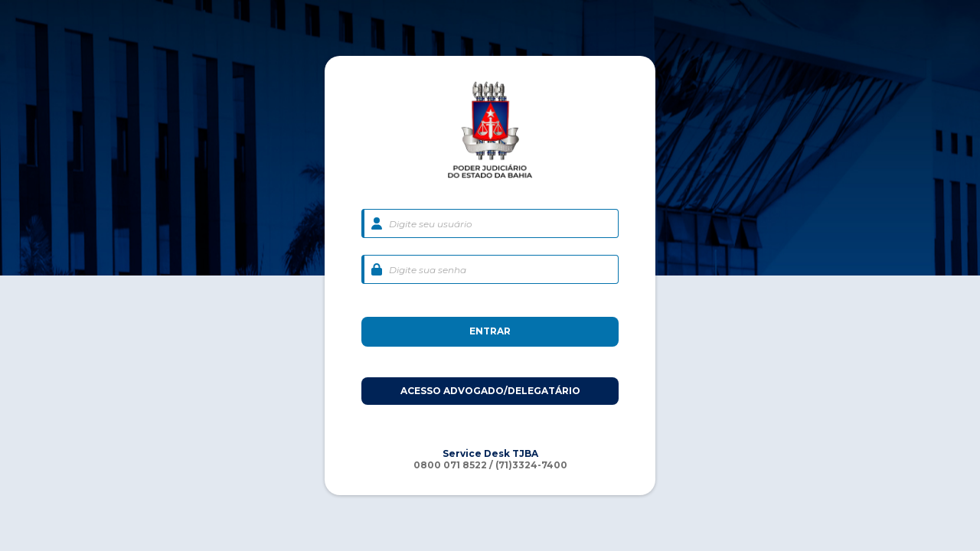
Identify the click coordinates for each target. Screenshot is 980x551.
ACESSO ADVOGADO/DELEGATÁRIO (490, 391)
